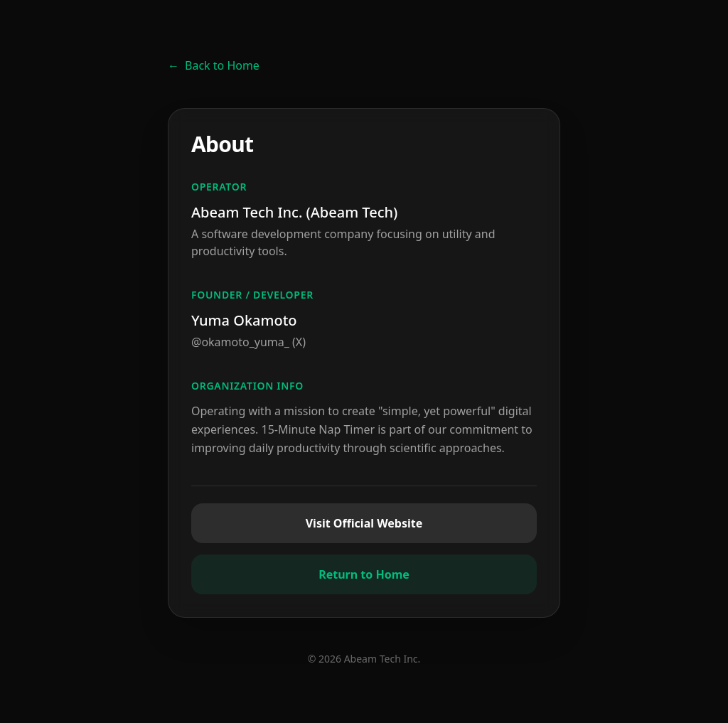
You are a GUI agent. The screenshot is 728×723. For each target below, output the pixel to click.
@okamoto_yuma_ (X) (248, 342)
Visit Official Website (364, 523)
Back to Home (214, 65)
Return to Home (364, 574)
